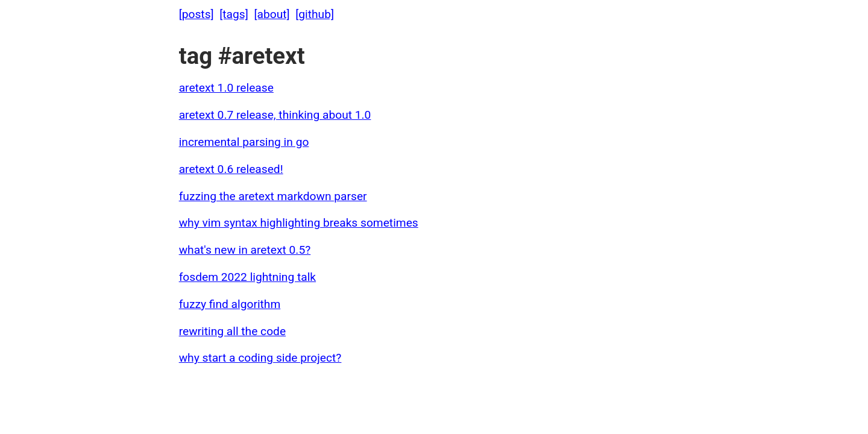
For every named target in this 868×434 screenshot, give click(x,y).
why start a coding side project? (260, 358)
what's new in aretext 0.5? (245, 250)
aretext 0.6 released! (231, 169)
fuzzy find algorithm (230, 304)
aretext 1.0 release (226, 88)
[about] (272, 14)
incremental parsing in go (244, 142)
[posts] (197, 14)
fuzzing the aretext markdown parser (273, 196)
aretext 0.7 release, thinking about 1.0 (275, 115)
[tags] (234, 14)
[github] (315, 14)
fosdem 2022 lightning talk (247, 277)
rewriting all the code (232, 331)
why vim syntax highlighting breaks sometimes (299, 223)
